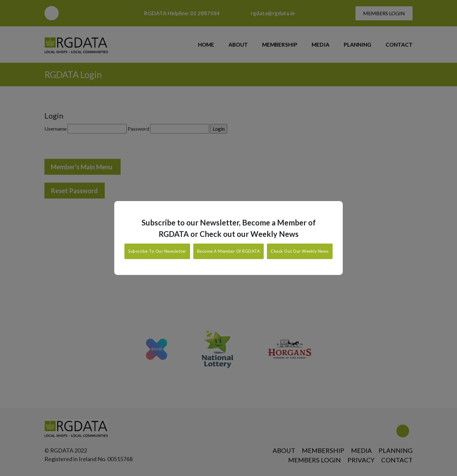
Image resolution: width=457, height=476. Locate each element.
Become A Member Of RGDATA (229, 251)
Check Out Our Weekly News (300, 251)
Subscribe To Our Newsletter (157, 251)
